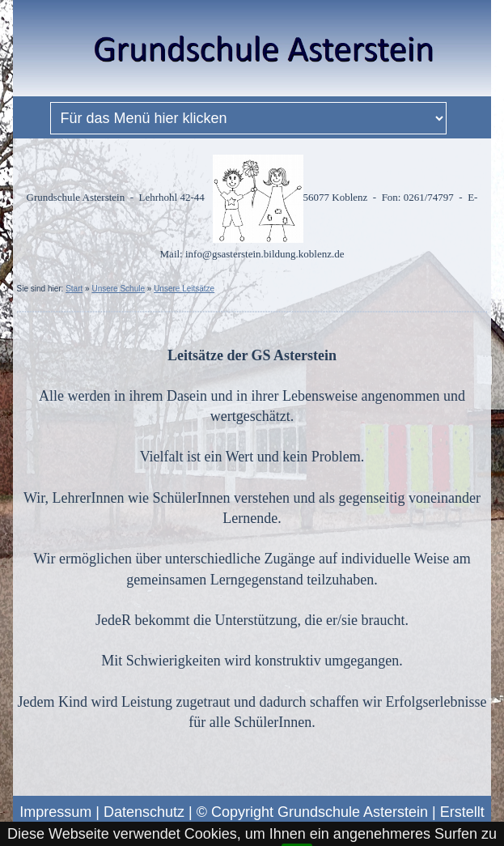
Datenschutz (144, 812)
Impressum (55, 812)
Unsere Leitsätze (184, 289)
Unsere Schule (118, 289)
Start (74, 289)
